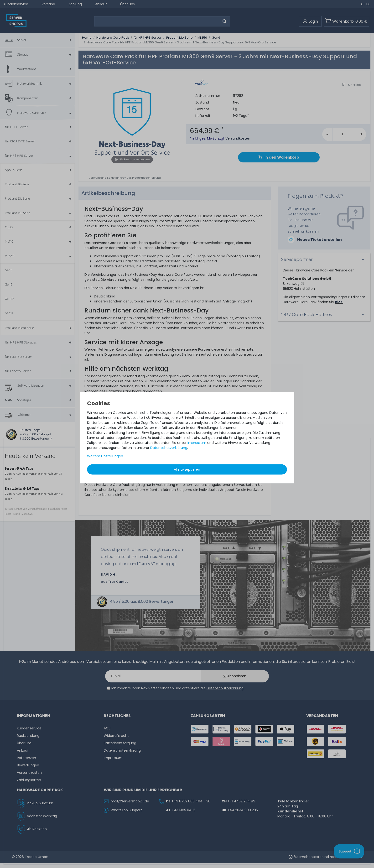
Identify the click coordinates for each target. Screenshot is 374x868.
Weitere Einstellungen (105, 456)
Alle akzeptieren (187, 469)
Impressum (197, 442)
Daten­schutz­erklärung (169, 447)
